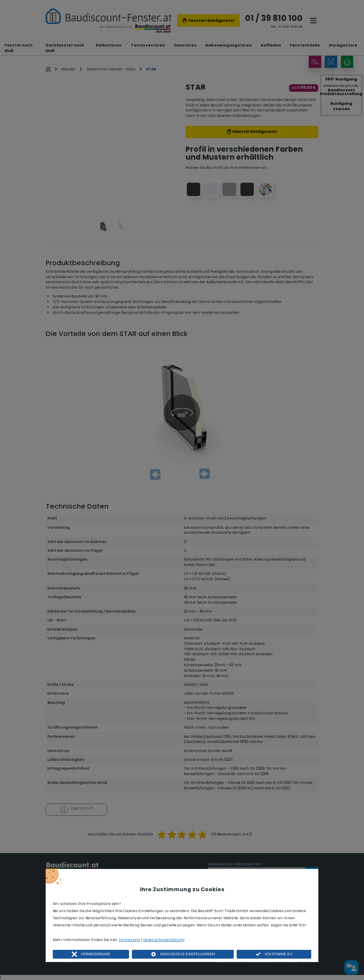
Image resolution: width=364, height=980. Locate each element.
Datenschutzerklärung (164, 940)
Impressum (130, 940)
